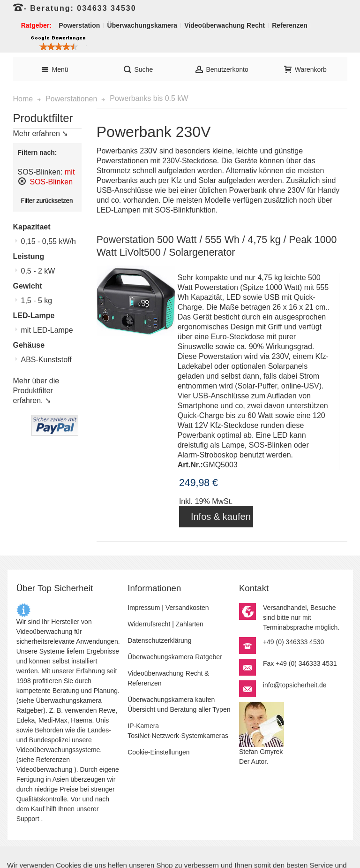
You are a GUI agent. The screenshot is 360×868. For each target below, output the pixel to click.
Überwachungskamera (69, 700)
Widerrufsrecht (149, 624)
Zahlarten (190, 624)
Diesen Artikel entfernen (22, 181)
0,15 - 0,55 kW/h (49, 241)
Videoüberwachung (45, 769)
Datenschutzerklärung (159, 640)
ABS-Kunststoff (46, 360)
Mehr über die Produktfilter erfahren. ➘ (36, 391)
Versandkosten (187, 608)
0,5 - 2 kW (38, 271)
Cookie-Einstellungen (158, 752)
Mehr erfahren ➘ (41, 133)
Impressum (144, 608)
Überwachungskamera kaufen (171, 700)
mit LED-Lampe (47, 330)
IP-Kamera (143, 726)
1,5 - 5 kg (37, 301)
